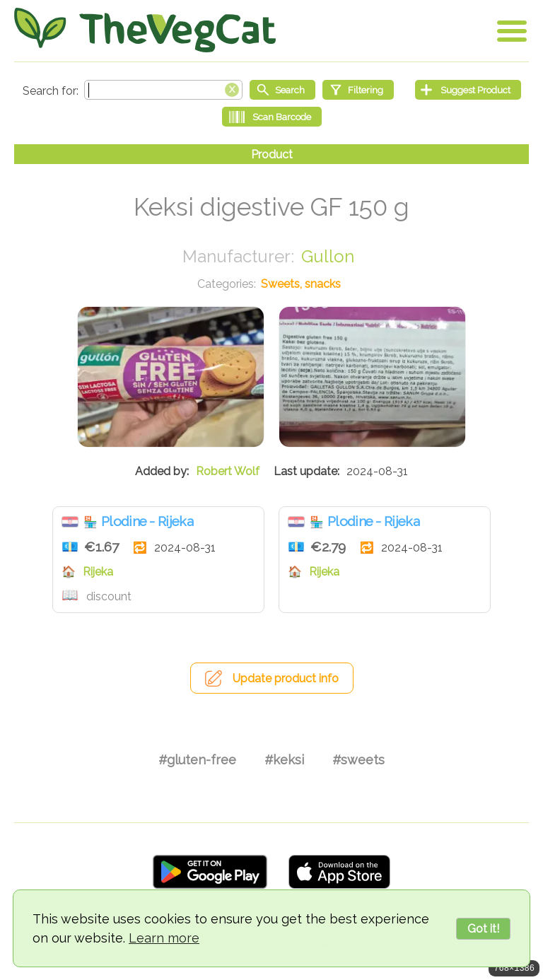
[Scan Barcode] (272, 117)
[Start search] (282, 90)
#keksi (284, 760)
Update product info (286, 678)
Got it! (483, 929)
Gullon (328, 256)
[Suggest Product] (468, 90)
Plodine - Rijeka (147, 521)
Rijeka (98, 572)
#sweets (358, 760)
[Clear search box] (232, 88)
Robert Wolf (228, 471)
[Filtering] (358, 90)
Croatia (70, 522)
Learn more (164, 938)
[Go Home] (145, 30)
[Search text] (163, 90)
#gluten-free (197, 760)
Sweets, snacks (301, 284)
